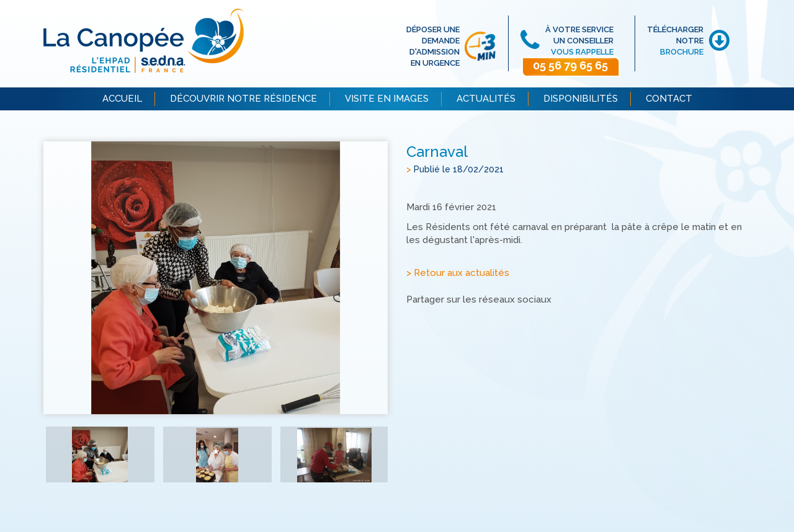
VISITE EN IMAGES (387, 99)
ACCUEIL (122, 99)
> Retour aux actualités (458, 273)
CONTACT (669, 99)
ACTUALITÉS (486, 99)
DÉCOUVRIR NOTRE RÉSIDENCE (243, 99)
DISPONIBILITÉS (581, 99)
